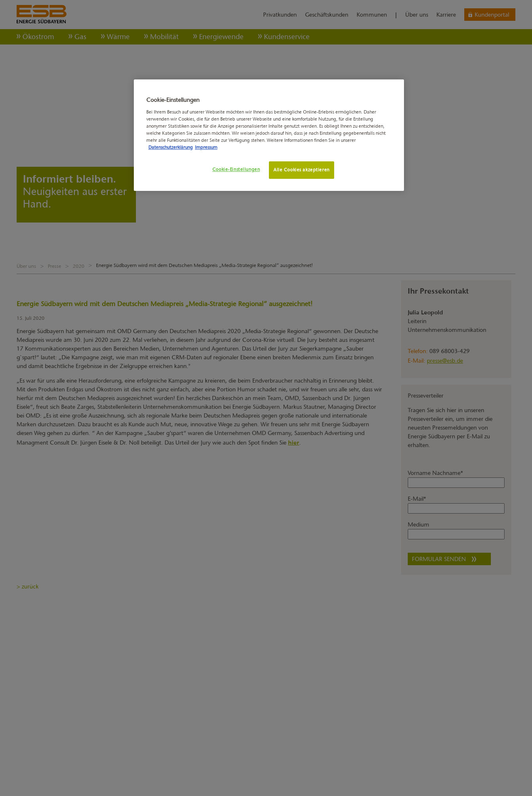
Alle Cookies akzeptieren (302, 170)
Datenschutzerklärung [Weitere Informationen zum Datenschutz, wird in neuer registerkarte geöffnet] (171, 147)
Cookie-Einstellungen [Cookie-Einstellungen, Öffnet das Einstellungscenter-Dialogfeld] (236, 169)
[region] (269, 135)
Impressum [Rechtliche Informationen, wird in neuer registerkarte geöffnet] (206, 147)
